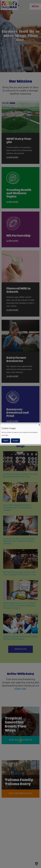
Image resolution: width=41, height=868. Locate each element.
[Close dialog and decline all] (39, 425)
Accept (15, 441)
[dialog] (20, 434)
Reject (6, 441)
